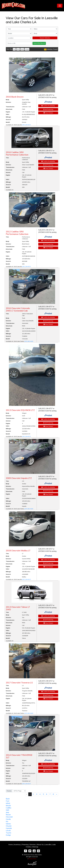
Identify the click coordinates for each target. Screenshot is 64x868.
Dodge (8, 835)
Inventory (17, 845)
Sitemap (35, 847)
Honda (8, 819)
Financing (25, 845)
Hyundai (9, 828)
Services (33, 845)
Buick (8, 799)
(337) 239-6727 (26, 125)
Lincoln (8, 831)
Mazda (8, 806)
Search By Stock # (39, 43)
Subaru (8, 824)
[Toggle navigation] (60, 6)
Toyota (8, 833)
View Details (48, 113)
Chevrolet (9, 817)
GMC (8, 810)
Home (11, 845)
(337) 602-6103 (29, 341)
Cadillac (9, 808)
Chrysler (9, 826)
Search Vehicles (45, 38)
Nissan (8, 815)
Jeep (7, 812)
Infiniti (8, 803)
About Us (40, 845)
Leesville (48, 845)
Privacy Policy (32, 859)
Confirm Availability (48, 106)
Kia (7, 821)
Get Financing (48, 109)
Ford (7, 801)
